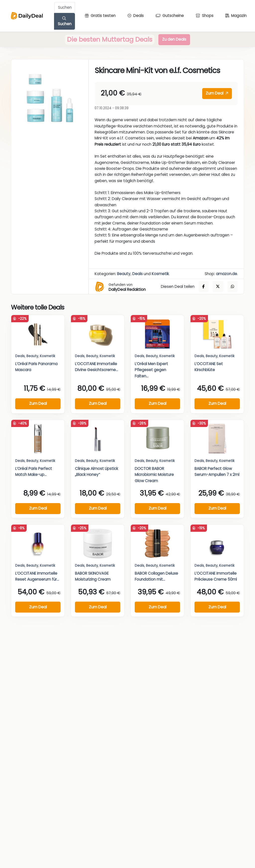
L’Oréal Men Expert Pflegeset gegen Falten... (151, 370)
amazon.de (226, 274)
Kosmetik (160, 274)
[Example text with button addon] (65, 7)
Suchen (65, 22)
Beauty (124, 274)
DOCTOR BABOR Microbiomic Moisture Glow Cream (154, 475)
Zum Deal (217, 93)
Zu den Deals (174, 39)
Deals (137, 274)
